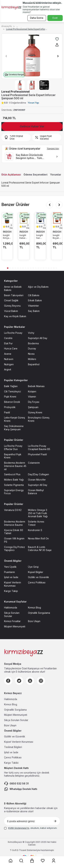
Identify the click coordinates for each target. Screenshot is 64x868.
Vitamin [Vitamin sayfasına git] (32, 397)
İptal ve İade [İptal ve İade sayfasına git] (11, 577)
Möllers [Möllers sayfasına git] (32, 359)
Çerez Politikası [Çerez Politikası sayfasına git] (37, 582)
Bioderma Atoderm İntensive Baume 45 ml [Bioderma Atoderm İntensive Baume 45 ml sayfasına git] (15, 466)
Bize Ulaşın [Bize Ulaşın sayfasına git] (34, 621)
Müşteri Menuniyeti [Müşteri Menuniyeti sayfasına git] (15, 626)
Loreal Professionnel (15, 92)
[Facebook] (8, 681)
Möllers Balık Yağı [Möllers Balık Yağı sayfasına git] (14, 480)
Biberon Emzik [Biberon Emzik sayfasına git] (12, 402)
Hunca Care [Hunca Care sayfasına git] (11, 348)
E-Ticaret (22, 850)
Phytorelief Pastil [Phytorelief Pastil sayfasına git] (37, 454)
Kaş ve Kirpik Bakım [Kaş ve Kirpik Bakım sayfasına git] (15, 316)
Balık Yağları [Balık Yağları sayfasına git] (11, 386)
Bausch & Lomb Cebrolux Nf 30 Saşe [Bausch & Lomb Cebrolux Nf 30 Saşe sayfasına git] (40, 549)
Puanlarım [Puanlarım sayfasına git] (9, 572)
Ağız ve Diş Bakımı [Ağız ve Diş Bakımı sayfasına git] (38, 287)
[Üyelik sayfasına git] (54, 861)
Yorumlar (56, 175)
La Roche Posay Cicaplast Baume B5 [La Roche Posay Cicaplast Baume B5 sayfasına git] (39, 447)
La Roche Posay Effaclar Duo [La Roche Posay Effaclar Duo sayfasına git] (13, 447)
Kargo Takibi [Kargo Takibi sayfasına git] (11, 763)
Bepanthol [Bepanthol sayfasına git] (34, 364)
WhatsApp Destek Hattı (21, 789)
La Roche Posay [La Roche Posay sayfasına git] (13, 333)
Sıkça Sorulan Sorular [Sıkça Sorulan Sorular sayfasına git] (12, 614)
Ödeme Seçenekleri (35, 175)
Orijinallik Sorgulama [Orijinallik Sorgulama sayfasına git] (15, 710)
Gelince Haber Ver (32, 126)
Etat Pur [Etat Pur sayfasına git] (8, 343)
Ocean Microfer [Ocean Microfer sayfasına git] (37, 480)
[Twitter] (19, 681)
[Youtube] (30, 681)
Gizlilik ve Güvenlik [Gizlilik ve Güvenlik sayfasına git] (38, 577)
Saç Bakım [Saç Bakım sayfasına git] (34, 311)
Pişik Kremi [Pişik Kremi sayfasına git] (10, 397)
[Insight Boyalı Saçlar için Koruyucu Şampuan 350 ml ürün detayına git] (57, 218)
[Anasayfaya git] (11, 861)
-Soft (13, 850)
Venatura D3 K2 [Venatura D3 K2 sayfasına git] (13, 510)
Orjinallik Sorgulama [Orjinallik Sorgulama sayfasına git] (39, 613)
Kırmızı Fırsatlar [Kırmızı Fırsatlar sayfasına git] (12, 621)
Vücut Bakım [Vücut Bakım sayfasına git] (11, 311)
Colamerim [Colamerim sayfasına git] (34, 463)
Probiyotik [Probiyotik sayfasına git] (10, 407)
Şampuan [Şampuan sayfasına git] (33, 407)
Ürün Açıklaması (11, 175)
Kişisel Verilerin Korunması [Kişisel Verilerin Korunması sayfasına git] (13, 584)
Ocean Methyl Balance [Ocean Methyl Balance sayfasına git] (36, 492)
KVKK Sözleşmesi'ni (19, 828)
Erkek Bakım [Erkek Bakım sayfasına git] (35, 300)
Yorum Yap (33, 103)
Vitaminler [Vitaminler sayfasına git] (33, 306)
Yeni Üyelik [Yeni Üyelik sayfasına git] (10, 567)
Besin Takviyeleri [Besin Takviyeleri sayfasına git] (14, 295)
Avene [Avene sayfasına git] (8, 354)
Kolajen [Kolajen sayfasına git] (32, 391)
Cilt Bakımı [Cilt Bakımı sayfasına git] (34, 295)
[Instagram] (41, 681)
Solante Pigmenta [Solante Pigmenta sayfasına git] (14, 485)
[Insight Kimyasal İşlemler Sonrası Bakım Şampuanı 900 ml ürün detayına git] (7, 218)
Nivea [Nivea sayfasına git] (31, 354)
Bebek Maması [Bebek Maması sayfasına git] (36, 386)
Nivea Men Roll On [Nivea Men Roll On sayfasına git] (38, 538)
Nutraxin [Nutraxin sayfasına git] (9, 359)
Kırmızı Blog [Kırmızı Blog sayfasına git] (34, 608)
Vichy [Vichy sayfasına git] (31, 333)
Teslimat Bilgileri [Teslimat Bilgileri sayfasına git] (13, 747)
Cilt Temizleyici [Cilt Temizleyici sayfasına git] (12, 391)
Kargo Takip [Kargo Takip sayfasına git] (11, 591)
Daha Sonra (37, 18)
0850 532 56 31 (16, 784)
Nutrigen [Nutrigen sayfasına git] (9, 364)
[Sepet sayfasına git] (32, 861)
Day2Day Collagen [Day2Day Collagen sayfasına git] (38, 474)
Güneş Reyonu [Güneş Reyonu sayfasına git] (12, 306)
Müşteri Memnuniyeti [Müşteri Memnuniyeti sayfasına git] (16, 715)
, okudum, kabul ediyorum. (31, 828)
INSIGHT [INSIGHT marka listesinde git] (7, 232)
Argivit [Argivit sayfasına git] (8, 369)
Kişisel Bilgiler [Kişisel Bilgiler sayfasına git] (36, 572)
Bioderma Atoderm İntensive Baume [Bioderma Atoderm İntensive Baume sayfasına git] (15, 523)
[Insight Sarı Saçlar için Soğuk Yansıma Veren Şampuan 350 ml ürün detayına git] (40, 218)
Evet (55, 18)
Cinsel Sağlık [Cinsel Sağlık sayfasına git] (11, 300)
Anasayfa (6, 26)
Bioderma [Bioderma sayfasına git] (33, 343)
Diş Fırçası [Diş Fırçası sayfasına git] (34, 402)
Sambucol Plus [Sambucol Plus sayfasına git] (12, 474)
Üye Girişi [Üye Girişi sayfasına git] (33, 567)
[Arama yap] (21, 861)
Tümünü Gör (53, 149)
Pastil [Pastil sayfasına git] (7, 412)
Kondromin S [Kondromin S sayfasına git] (35, 530)
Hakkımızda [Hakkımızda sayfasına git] (11, 608)
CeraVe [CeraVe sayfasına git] (8, 338)
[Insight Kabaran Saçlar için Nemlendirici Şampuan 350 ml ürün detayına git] (24, 218)
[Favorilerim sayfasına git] (43, 861)
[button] (5, 56)
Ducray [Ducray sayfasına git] (32, 348)
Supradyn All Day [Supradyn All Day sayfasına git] (38, 338)
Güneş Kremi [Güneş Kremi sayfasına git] (35, 412)
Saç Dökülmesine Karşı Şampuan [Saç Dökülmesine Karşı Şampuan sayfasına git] (14, 428)
